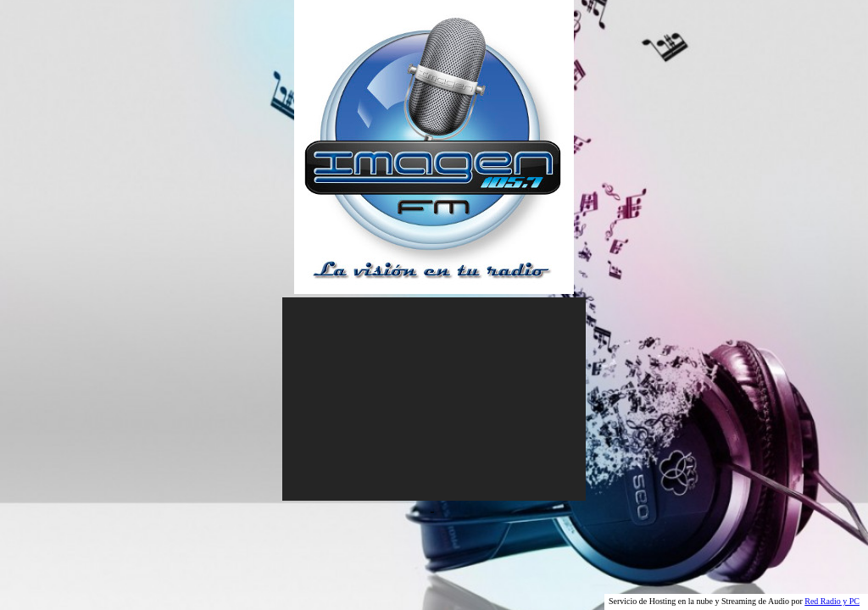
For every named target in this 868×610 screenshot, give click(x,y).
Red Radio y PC (832, 601)
